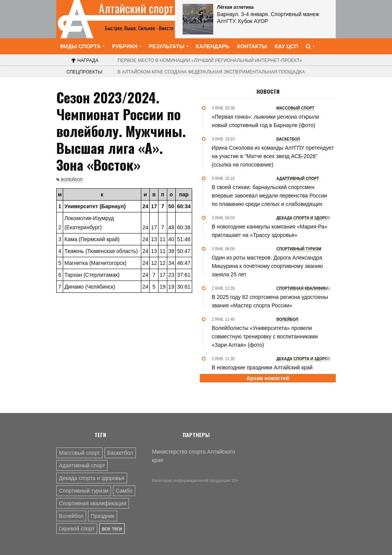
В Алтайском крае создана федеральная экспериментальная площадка (211, 72)
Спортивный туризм (84, 491)
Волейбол (72, 180)
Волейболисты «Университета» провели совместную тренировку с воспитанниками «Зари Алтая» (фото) (265, 336)
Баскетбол (120, 453)
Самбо (124, 491)
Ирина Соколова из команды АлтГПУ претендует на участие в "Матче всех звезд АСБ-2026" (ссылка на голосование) (273, 156)
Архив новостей (268, 378)
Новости (268, 91)
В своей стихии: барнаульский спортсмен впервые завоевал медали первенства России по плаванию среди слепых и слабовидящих (269, 196)
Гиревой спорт (77, 529)
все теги (112, 529)
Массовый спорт (79, 453)
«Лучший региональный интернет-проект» (210, 60)
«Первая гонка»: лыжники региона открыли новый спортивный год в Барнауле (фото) (265, 121)
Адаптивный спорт (82, 465)
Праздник (102, 516)
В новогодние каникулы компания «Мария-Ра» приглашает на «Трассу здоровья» (269, 231)
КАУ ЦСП (287, 46)
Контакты (252, 46)
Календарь (213, 46)
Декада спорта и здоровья (92, 478)
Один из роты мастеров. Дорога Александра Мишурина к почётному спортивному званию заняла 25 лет (267, 266)
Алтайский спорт (136, 8)
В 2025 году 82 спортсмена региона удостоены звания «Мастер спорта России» (270, 301)
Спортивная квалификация (93, 503)
